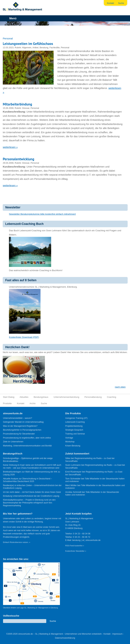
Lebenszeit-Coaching (75, 422)
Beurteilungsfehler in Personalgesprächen (22, 430)
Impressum (117, 634)
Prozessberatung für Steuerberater (19, 434)
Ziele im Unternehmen (13, 442)
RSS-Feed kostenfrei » (75, 546)
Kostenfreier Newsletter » (76, 551)
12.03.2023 (8, 48)
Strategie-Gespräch (74, 430)
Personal (65, 48)
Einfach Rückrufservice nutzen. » (17, 542)
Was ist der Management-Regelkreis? (20, 426)
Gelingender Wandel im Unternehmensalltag (23, 422)
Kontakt (111, 3)
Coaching (112, 397)
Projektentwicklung (74, 426)
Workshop (70, 442)
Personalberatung (93, 397)
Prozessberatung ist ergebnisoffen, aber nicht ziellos (27, 438)
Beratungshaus (41, 397)
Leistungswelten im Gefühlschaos (28, 44)
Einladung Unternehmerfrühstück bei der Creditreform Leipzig (31, 496)
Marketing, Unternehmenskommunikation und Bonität (27, 446)
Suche (121, 3)
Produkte (7, 403)
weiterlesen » (10, 147)
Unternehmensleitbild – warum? (18, 418)
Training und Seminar (75, 434)
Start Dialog (9, 397)
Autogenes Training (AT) (76, 418)
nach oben (120, 387)
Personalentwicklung (18, 159)
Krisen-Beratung (73, 446)
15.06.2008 (8, 108)
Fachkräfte (55, 48)
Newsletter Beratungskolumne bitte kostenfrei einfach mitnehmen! (42, 214)
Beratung (44, 48)
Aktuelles (24, 397)
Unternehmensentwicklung (66, 397)
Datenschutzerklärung (65, 638)
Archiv (33, 403)
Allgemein (27, 48)
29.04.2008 (8, 163)
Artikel (35, 48)
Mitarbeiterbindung (17, 104)
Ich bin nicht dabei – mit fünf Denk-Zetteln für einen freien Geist (32, 492)
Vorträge (69, 438)
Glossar (26, 108)
